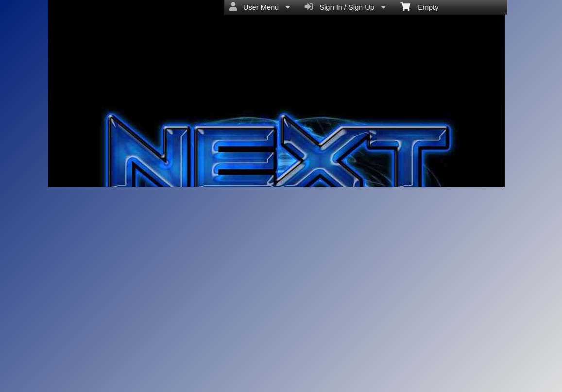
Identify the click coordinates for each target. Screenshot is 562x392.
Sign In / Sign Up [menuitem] (345, 7)
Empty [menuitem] (419, 6)
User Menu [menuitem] (260, 7)
